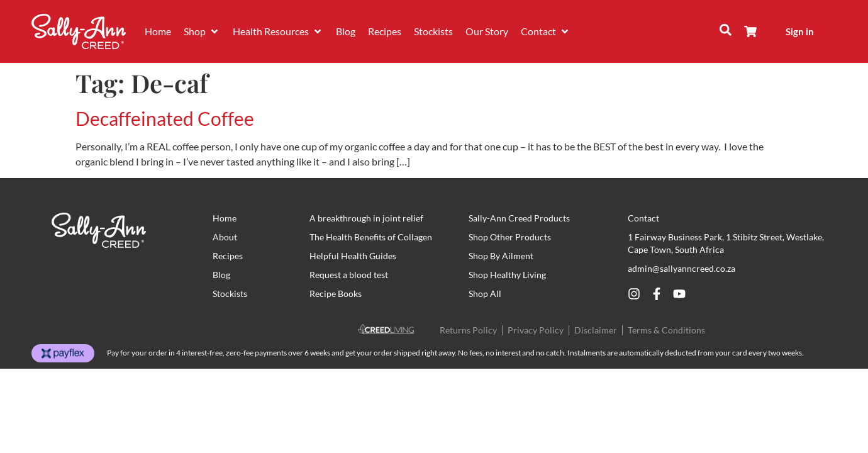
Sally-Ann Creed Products (519, 218)
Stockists (230, 294)
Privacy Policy (536, 330)
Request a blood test (349, 275)
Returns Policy (468, 330)
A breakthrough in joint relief (366, 218)
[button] (202, 31)
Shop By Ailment (501, 256)
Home (225, 218)
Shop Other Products (510, 237)
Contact (643, 218)
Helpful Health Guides (353, 256)
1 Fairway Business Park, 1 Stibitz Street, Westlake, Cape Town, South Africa (726, 243)
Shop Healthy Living (507, 275)
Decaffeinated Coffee (165, 118)
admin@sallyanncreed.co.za (682, 268)
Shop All (485, 294)
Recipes (228, 256)
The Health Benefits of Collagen (371, 237)
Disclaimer (596, 330)
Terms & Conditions (666, 330)
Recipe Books (336, 294)
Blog (221, 275)
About (225, 237)
